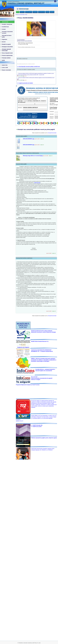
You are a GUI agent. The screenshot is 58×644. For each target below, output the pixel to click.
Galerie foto (5, 65)
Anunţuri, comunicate (7, 24)
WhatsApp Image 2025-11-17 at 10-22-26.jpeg (33, 156)
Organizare (5, 39)
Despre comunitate (6, 70)
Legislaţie (52, 12)
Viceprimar (22, 12)
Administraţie (5, 22)
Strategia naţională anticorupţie (6, 50)
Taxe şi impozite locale (7, 53)
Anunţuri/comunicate (52, 133)
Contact (4, 29)
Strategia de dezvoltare (7, 47)
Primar (18, 12)
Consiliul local (5, 27)
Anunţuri (47, 12)
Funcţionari (35, 12)
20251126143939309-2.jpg (29, 145)
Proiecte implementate (7, 55)
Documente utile (42, 12)
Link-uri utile (5, 67)
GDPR (3, 60)
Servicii (4, 42)
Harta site (18, 15)
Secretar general (29, 12)
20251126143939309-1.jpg (29, 139)
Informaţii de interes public (7, 36)
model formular (37, 183)
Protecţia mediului (6, 58)
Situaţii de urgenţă (6, 44)
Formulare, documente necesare (7, 32)
